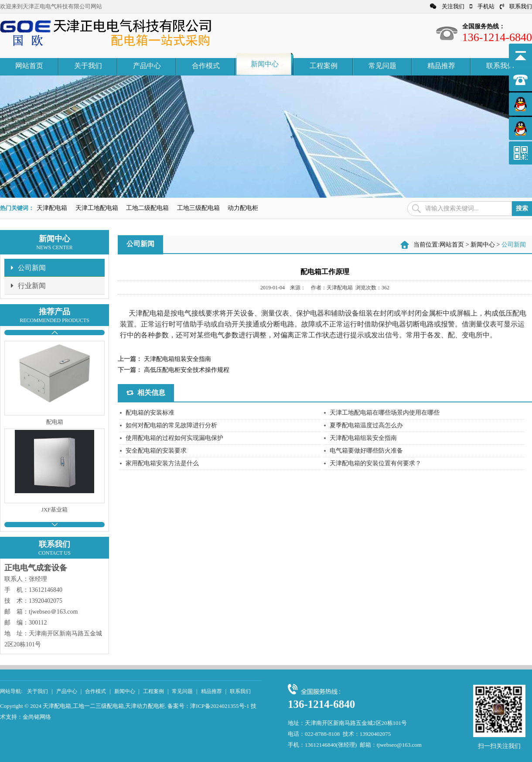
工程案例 (324, 66)
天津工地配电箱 (97, 208)
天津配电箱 (52, 208)
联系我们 (516, 6)
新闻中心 (265, 64)
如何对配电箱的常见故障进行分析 (171, 425)
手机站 (482, 6)
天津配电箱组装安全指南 (177, 359)
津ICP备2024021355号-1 (220, 706)
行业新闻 (28, 285)
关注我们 (447, 6)
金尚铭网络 (37, 717)
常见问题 (382, 66)
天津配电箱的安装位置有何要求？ (375, 463)
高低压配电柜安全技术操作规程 (187, 370)
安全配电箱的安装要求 (156, 451)
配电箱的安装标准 (150, 413)
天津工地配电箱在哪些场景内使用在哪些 (385, 413)
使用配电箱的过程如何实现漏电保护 (174, 438)
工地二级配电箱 (147, 208)
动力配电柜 (243, 208)
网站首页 (29, 66)
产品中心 (147, 66)
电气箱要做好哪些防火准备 (366, 451)
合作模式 (206, 66)
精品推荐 (441, 66)
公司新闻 (28, 268)
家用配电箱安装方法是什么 (162, 463)
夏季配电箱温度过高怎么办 (366, 425)
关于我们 (88, 66)
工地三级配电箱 (198, 208)
